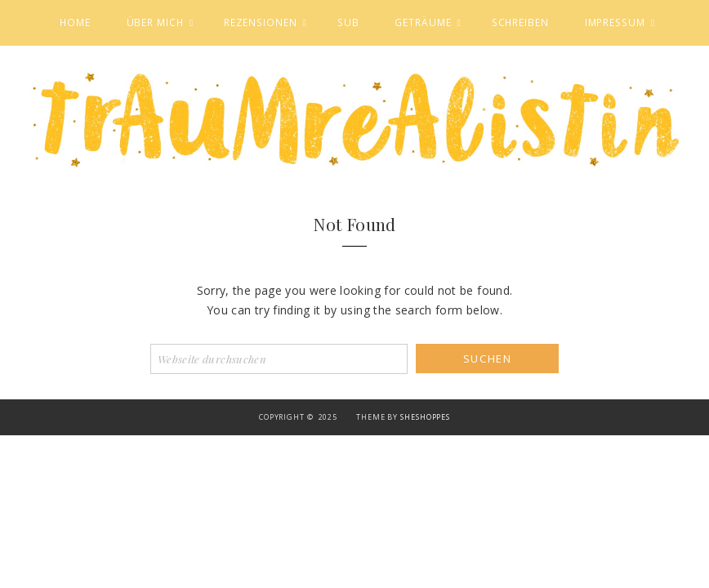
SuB (348, 22)
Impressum (615, 22)
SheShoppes (425, 417)
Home (75, 22)
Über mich (155, 22)
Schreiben (520, 22)
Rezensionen (261, 22)
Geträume (423, 22)
